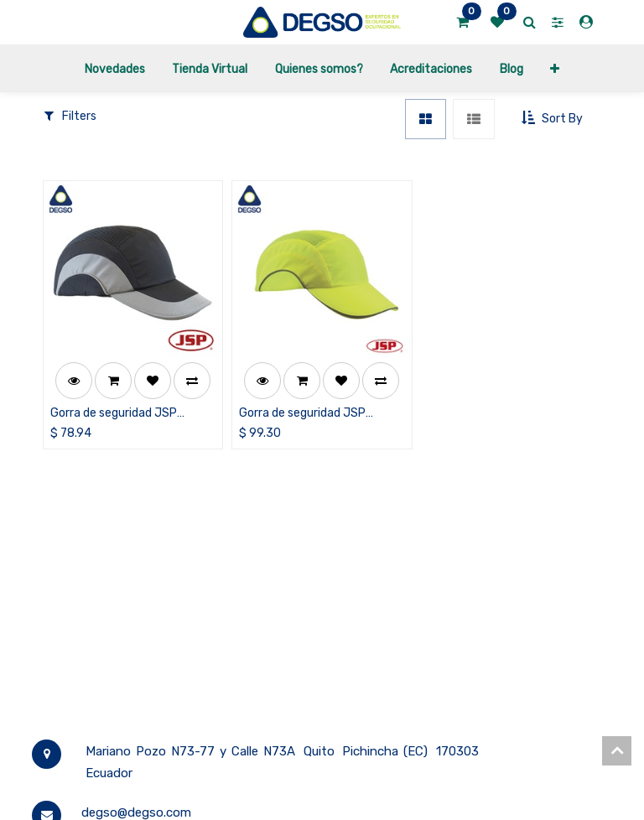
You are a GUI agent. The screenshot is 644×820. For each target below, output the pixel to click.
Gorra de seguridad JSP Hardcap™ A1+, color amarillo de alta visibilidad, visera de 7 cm (317, 414)
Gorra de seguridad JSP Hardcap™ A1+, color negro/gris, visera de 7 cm (119, 414)
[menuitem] (115, 68)
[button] (555, 68)
